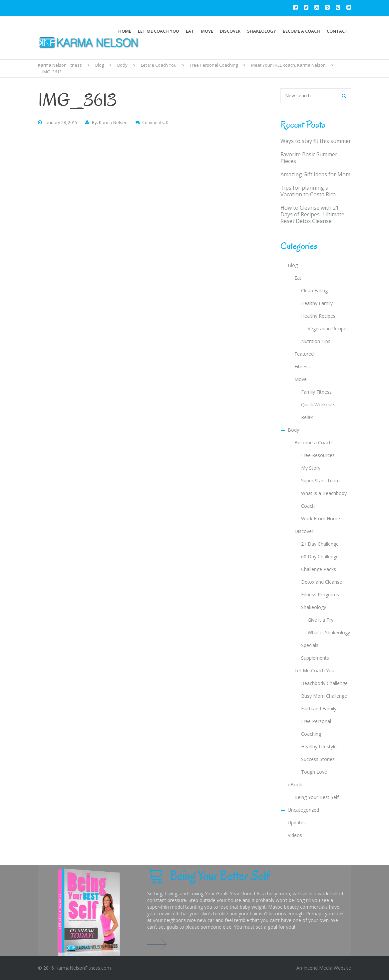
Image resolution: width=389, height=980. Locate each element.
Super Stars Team (320, 480)
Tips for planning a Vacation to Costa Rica (308, 191)
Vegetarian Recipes (328, 328)
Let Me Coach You (159, 31)
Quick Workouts (318, 404)
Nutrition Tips (316, 341)
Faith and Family (319, 708)
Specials (310, 645)
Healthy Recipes (318, 316)
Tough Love (314, 772)
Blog (293, 265)
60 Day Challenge (320, 556)
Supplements (315, 658)
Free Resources (318, 455)
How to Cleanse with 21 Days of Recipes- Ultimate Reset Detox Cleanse (312, 214)
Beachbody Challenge (324, 683)
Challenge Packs (319, 569)
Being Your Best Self (317, 797)
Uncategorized (303, 810)
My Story (311, 468)
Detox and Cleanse (322, 582)
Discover (230, 31)
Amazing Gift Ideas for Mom (315, 174)
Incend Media (318, 968)
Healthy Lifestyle (319, 746)
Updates (297, 822)
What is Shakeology (329, 632)
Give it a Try (321, 620)
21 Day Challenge (320, 544)
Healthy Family (317, 303)
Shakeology (262, 31)
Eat (190, 31)
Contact (337, 31)
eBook (295, 784)
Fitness (302, 366)
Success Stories (318, 759)
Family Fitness (316, 392)
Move (207, 31)
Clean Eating (314, 290)
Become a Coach (301, 31)
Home (125, 31)
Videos (295, 835)
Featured (304, 354)
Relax (307, 417)
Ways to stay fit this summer (316, 141)
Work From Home (321, 518)
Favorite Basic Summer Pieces (309, 158)
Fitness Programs (320, 594)
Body (293, 430)
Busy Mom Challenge (324, 696)
